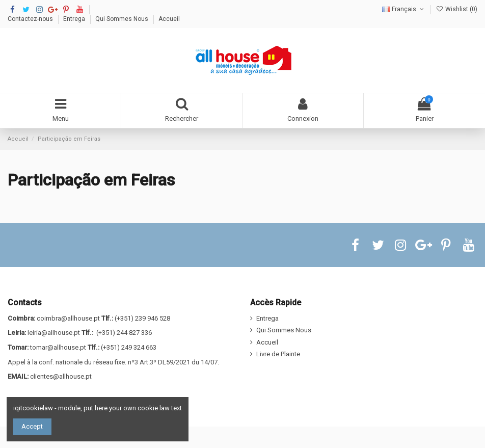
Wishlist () (457, 9)
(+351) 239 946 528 (142, 318)
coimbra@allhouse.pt (68, 318)
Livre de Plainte (278, 354)
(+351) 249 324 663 (129, 347)
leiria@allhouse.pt (54, 333)
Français (404, 9)
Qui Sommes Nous (123, 19)
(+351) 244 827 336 (124, 333)
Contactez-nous (31, 19)
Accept (32, 426)
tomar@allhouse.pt (58, 347)
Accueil (169, 19)
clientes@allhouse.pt (61, 376)
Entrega (75, 19)
